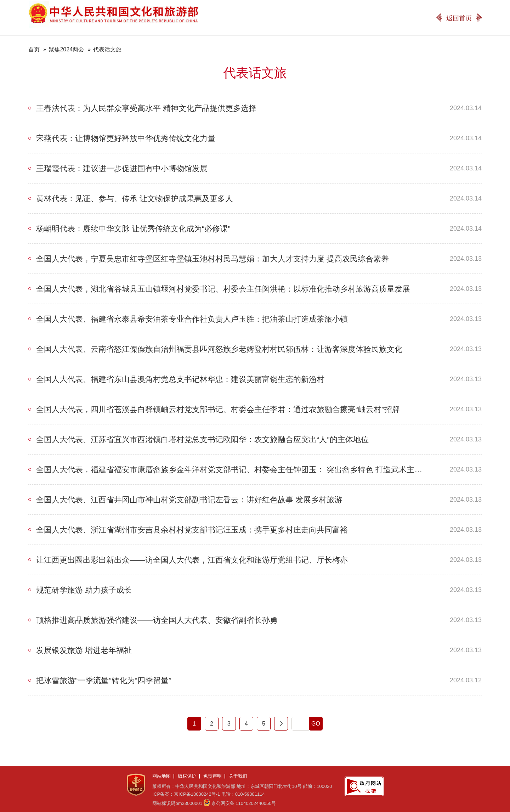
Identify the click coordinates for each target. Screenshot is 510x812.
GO (316, 724)
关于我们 (238, 776)
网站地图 (161, 776)
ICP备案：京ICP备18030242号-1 (186, 794)
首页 (34, 49)
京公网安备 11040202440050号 (244, 803)
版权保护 (187, 776)
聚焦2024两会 (66, 49)
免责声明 (212, 776)
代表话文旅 (107, 49)
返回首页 (459, 18)
